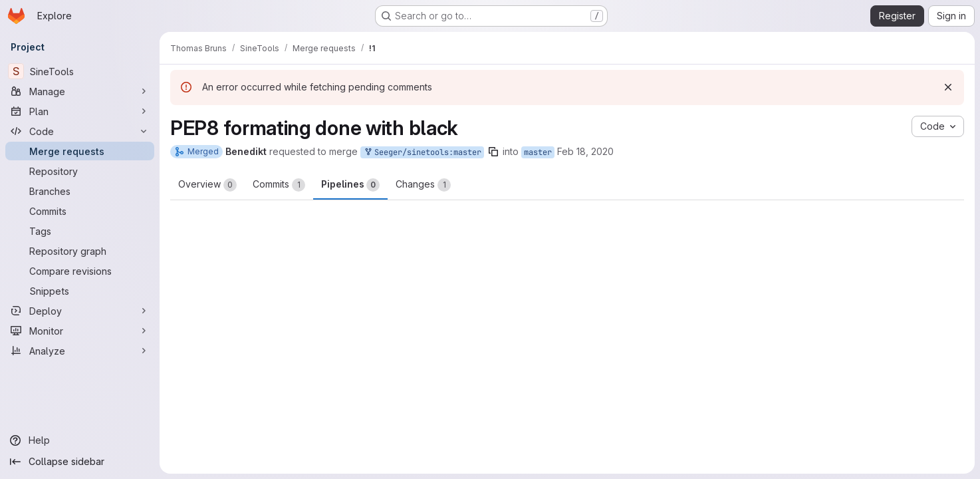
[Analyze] (80, 351)
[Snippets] (80, 291)
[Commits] (80, 211)
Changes (423, 185)
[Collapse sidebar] (80, 462)
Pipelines (350, 185)
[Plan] (80, 111)
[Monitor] (80, 331)
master (538, 152)
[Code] (80, 131)
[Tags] (80, 231)
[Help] (80, 440)
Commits (279, 185)
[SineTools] (80, 71)
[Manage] (80, 91)
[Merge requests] (80, 151)
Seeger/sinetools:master (422, 153)
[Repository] (80, 171)
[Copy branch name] (493, 152)
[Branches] (80, 191)
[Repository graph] (80, 251)
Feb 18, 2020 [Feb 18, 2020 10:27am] (585, 151)
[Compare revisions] (80, 271)
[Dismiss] (948, 87)
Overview (207, 185)
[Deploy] (80, 311)
